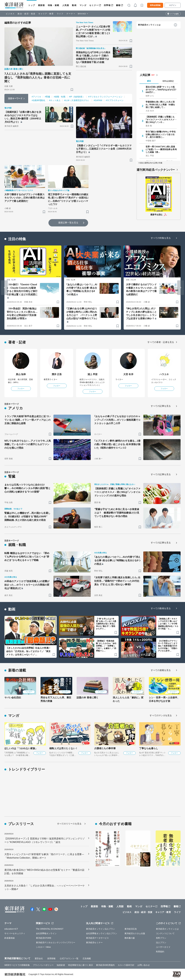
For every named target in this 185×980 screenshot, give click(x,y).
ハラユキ (164, 374)
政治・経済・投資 (27, 14)
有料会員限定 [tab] (168, 81)
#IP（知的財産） (77, 97)
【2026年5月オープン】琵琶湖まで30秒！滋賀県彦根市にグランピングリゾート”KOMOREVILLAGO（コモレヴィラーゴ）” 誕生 (44, 840)
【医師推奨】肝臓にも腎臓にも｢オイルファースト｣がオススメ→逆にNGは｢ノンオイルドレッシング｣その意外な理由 (117, 492)
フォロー (21, 389)
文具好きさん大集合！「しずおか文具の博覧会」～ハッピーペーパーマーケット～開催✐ (45, 887)
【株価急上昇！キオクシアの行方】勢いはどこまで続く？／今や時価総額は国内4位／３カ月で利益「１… (168, 624)
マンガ (83, 5)
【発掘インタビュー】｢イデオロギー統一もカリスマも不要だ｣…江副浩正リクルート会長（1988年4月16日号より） (104, 149)
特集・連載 (54, 5)
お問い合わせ (144, 965)
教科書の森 (130, 938)
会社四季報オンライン (46, 933)
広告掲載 (87, 958)
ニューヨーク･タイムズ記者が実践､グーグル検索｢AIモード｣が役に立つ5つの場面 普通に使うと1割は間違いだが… (93, 31)
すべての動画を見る (161, 608)
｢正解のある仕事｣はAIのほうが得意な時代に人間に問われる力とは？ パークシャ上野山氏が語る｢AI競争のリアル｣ (82, 313)
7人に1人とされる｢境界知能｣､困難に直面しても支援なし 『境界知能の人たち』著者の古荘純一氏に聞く (38, 77)
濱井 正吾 (57, 374)
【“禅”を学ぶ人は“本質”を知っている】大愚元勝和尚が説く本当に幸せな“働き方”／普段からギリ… (106, 624)
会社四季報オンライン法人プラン (102, 933)
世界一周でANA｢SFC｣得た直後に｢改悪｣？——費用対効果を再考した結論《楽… (161, 149)
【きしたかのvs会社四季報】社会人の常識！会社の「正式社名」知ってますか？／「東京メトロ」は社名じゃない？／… (28, 651)
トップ (32, 5)
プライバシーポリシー (43, 965)
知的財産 (61, 965)
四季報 (107, 5)
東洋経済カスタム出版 (135, 933)
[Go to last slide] (4, 288)
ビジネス (10, 14)
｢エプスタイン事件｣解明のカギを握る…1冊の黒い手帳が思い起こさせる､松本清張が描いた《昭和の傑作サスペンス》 (117, 444)
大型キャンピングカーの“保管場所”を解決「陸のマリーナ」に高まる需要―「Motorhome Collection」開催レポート (44, 856)
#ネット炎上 (55, 100)
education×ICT (11, 929)
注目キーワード (15, 98)
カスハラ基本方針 (126, 965)
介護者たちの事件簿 (105, 748)
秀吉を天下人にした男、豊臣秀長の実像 (56, 699)
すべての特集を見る (161, 238)
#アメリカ (36, 97)
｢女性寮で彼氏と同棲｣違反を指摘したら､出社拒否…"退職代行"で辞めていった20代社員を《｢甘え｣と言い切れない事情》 (117, 581)
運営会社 (39, 958)
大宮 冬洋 (128, 374)
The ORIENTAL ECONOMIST (50, 929)
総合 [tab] (149, 81)
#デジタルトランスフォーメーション (105, 97)
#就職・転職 (59, 97)
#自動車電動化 (39, 100)
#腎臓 (47, 97)
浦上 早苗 (93, 374)
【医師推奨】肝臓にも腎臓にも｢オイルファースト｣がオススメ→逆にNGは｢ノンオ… (161, 119)
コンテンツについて (165, 933)
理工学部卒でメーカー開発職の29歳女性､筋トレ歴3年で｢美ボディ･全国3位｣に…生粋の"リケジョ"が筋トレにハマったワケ (68, 199)
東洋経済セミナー (94, 943)
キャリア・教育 (46, 14)
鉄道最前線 (10, 938)
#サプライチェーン (115, 100)
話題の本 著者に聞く (88, 698)
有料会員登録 (155, 5)
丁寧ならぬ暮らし (149, 748)
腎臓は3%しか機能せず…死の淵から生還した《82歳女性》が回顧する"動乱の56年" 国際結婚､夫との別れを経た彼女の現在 (27, 517)
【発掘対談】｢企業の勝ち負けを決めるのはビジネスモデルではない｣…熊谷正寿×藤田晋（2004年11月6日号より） (23, 117)
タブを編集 (174, 14)
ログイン (173, 5)
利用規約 (160, 952)
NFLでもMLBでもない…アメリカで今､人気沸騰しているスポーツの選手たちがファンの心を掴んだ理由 (28, 444)
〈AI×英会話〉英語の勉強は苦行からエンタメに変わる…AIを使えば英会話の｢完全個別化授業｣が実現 (22, 313)
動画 (74, 5)
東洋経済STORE (44, 938)
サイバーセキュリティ (15, 933)
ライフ (60, 14)
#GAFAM (98, 100)
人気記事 (145, 75)
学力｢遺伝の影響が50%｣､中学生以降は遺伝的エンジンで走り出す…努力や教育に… (161, 134)
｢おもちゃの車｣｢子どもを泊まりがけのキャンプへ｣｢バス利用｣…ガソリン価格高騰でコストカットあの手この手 (117, 420)
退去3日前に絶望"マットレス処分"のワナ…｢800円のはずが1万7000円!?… (161, 89)
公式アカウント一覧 (69, 958)
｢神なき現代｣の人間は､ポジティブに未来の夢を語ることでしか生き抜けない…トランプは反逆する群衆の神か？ (141, 313)
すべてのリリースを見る (69, 824)
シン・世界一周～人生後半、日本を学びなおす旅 (164, 699)
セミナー (94, 5)
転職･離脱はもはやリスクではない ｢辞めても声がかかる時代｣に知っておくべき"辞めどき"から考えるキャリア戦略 (27, 557)
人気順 (66, 5)
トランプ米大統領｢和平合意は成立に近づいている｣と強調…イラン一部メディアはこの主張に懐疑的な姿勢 (27, 420)
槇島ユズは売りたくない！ (64, 748)
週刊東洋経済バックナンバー (156, 170)
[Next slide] (181, 288)
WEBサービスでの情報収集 (17, 965)
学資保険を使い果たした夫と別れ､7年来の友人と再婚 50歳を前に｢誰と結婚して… (160, 104)
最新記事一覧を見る (68, 223)
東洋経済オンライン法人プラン (101, 929)
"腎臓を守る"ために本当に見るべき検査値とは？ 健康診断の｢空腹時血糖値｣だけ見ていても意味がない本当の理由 (117, 513)
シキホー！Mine (43, 947)
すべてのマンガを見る (161, 715)
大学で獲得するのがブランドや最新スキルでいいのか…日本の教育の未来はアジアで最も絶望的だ (25, 198)
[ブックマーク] (72, 90)
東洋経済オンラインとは (149, 25)
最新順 (41, 5)
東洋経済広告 (131, 929)
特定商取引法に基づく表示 (81, 965)
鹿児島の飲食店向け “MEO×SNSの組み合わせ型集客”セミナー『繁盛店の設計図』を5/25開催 (44, 872)
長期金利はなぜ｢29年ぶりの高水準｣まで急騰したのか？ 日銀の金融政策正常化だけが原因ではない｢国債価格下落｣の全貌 (93, 57)
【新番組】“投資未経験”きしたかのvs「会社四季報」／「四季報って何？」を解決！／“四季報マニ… (106, 646)
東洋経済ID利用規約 (105, 965)
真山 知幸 (21, 374)
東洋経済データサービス (97, 938)
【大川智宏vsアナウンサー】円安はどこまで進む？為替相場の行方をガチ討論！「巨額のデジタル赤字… (168, 646)
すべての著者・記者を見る (161, 342)
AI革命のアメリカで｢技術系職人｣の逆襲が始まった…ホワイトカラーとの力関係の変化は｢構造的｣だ (27, 585)
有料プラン (161, 938)
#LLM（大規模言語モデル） (77, 100)
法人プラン (161, 943)
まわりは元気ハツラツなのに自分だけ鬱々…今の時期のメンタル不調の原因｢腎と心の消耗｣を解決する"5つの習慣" (27, 488)
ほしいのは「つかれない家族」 (21, 748)
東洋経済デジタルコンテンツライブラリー (56, 943)
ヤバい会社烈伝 (13, 698)
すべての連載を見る (161, 670)
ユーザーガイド (163, 947)
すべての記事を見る (161, 406)
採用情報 (51, 958)
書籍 (118, 5)
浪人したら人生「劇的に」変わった (128, 699)
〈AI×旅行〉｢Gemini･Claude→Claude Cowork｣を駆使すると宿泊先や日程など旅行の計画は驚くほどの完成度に (22, 289)
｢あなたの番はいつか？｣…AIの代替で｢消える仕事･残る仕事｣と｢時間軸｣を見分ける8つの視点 (82, 289)
